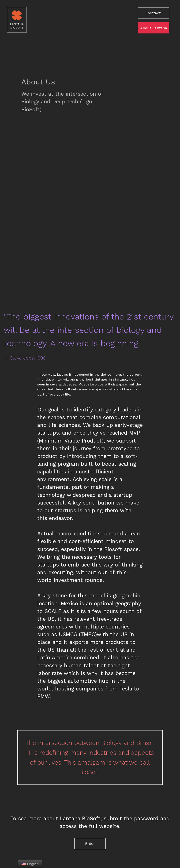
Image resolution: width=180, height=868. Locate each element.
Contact (154, 13)
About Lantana (154, 28)
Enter (90, 844)
